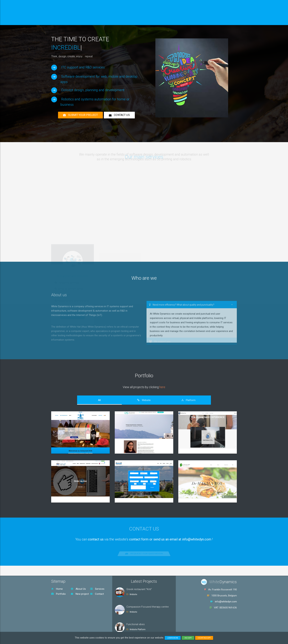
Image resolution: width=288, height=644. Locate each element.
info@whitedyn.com (226, 602)
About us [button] (82, 21)
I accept (188, 638)
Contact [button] (153, 21)
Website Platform (138, 629)
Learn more (173, 638)
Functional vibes (136, 624)
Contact (97, 594)
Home (57, 589)
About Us (78, 589)
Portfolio (144, 376)
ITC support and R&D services (83, 67)
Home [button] (62, 21)
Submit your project (80, 115)
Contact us (119, 115)
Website (133, 594)
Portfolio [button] (131, 21)
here (162, 387)
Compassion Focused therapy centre (148, 607)
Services (97, 589)
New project (80, 594)
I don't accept (204, 638)
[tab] (99, 400)
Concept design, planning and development (93, 90)
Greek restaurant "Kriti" (139, 589)
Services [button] (107, 21)
